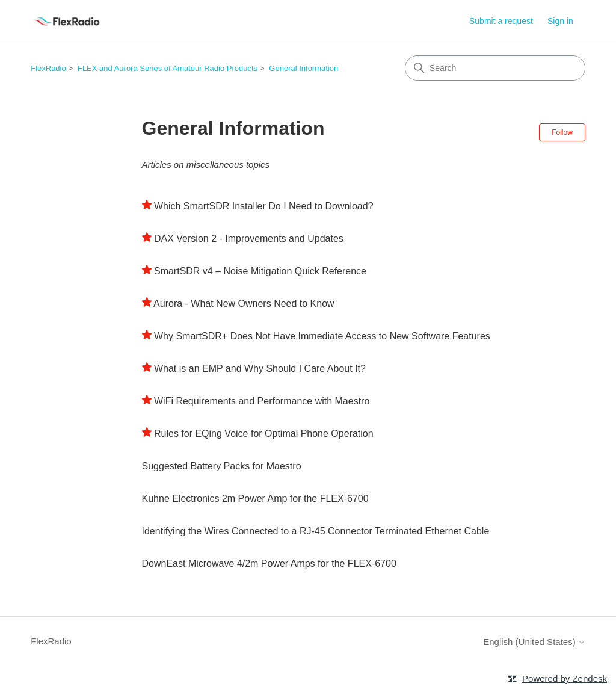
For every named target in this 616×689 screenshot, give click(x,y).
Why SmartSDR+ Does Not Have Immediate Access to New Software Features (322, 336)
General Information (303, 68)
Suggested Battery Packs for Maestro (222, 466)
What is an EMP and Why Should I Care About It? (260, 369)
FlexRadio (48, 68)
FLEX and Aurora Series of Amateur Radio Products (168, 68)
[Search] (495, 68)
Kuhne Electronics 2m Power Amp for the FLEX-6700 (255, 499)
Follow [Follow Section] (562, 132)
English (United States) (534, 642)
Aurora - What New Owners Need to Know (244, 304)
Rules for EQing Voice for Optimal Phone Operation (264, 434)
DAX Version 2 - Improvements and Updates (249, 239)
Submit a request (501, 21)
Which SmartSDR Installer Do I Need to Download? (264, 206)
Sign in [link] (560, 21)
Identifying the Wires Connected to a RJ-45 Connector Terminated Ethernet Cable (316, 531)
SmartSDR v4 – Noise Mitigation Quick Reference (260, 271)
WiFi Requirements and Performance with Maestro (262, 401)
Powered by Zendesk (565, 678)
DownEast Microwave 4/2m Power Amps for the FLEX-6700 (269, 564)
